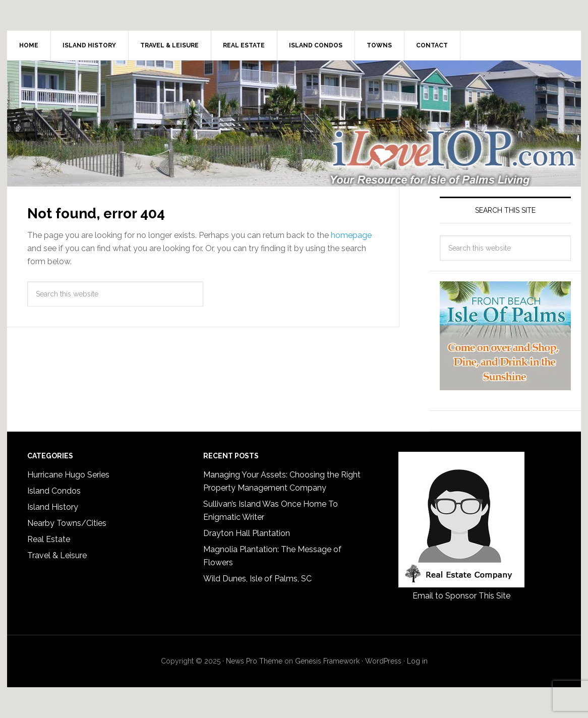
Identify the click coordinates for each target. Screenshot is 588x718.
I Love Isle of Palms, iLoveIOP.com (294, 124)
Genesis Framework (327, 661)
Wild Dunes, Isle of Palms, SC (257, 579)
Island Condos (54, 491)
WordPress (383, 661)
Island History (53, 507)
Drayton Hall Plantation (247, 533)
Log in (417, 661)
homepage (351, 235)
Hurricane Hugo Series (68, 475)
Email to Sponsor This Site (461, 596)
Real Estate (49, 539)
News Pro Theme (254, 661)
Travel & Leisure (57, 555)
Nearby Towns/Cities (67, 523)
